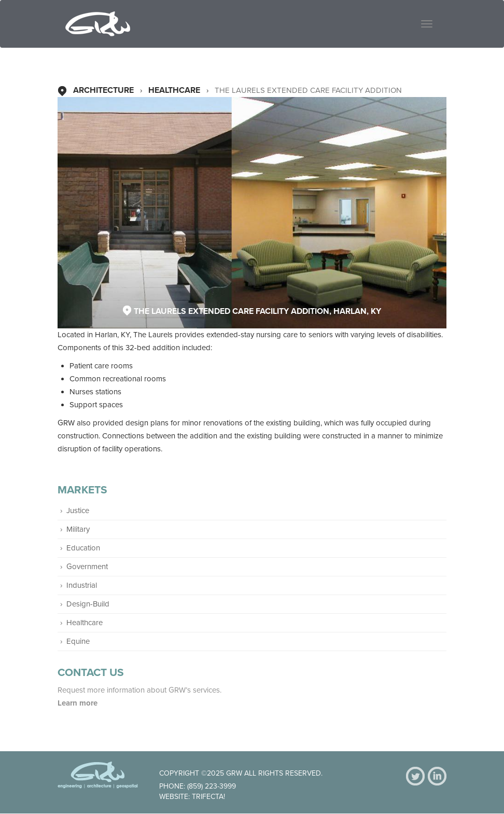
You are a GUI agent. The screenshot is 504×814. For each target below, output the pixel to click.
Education (83, 548)
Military (78, 529)
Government (87, 567)
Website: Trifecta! (192, 797)
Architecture (103, 90)
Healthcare (174, 90)
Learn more (79, 703)
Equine (78, 641)
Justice (78, 511)
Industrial (82, 585)
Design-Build (88, 604)
